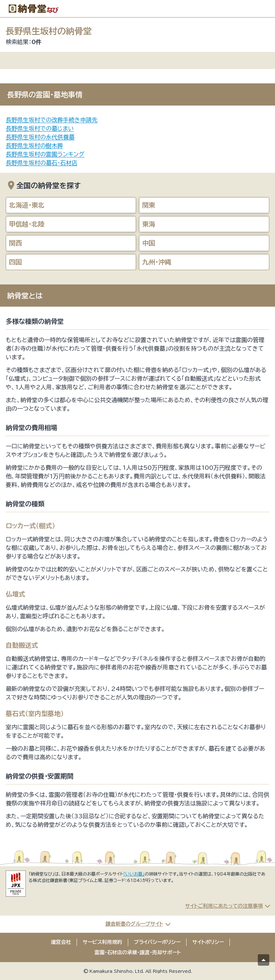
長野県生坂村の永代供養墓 (40, 137)
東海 (149, 224)
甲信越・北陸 (27, 224)
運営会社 (61, 942)
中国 (149, 243)
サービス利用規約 (102, 942)
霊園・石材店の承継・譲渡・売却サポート (138, 952)
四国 (15, 262)
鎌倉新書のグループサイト (134, 924)
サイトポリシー (208, 942)
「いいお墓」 (134, 874)
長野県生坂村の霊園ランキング (45, 154)
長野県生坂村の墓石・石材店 (42, 163)
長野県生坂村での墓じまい (40, 128)
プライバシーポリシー (157, 942)
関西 (15, 243)
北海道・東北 (27, 205)
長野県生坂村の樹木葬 (34, 146)
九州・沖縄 (157, 262)
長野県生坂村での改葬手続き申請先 (52, 120)
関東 (149, 205)
